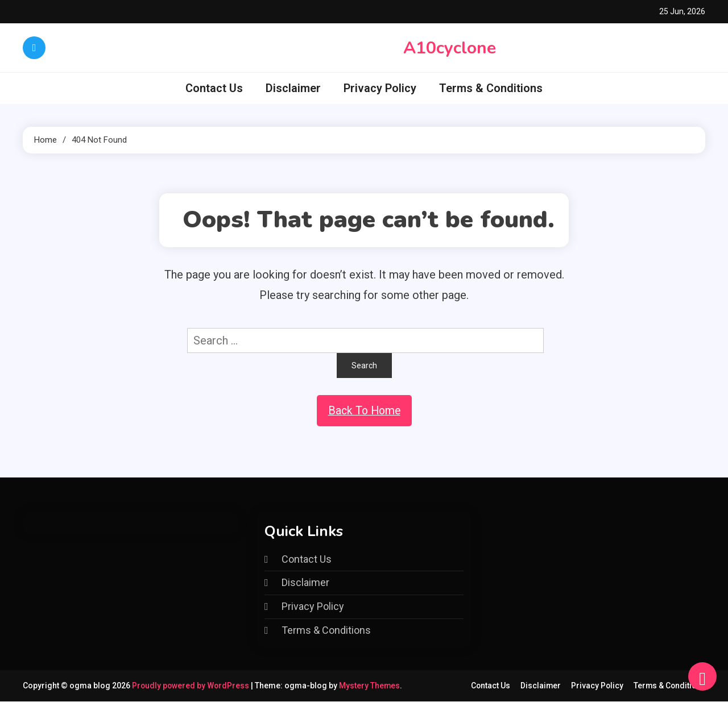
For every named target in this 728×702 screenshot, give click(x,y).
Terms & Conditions (491, 88)
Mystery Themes (371, 686)
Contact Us (214, 88)
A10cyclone (450, 48)
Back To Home (364, 411)
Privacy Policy (380, 88)
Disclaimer (293, 88)
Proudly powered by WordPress (192, 686)
